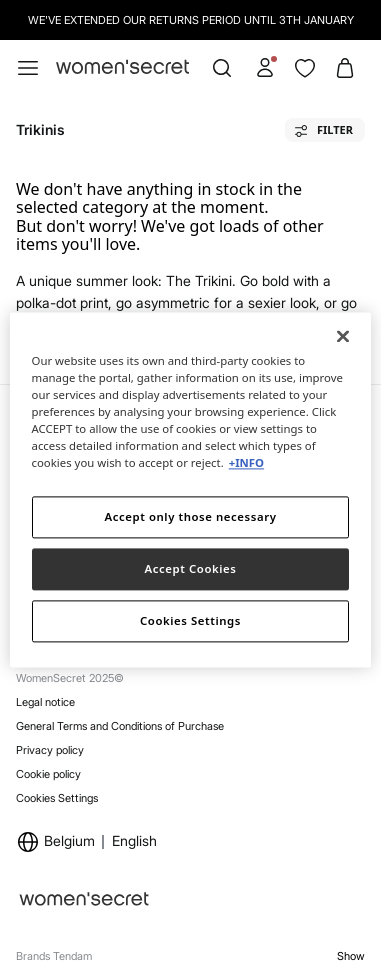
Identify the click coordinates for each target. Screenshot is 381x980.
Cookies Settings (57, 798)
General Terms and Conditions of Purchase (120, 726)
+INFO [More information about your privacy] (246, 463)
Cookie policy (48, 774)
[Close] (343, 336)
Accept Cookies (191, 569)
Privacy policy (50, 750)
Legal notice (45, 702)
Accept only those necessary (191, 517)
